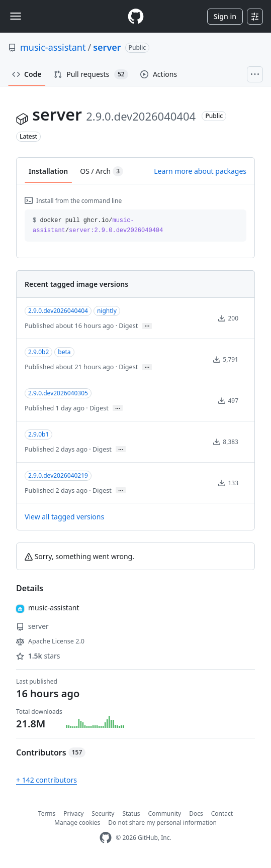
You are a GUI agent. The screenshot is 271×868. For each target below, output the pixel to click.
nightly (107, 311)
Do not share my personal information (162, 823)
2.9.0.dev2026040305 (58, 393)
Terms (47, 813)
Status (131, 813)
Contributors (51, 752)
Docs (196, 813)
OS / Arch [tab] (102, 171)
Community (165, 813)
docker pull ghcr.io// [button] (98, 226)
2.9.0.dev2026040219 (58, 475)
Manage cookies (77, 823)
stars (38, 656)
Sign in (225, 16)
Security (103, 813)
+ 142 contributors (47, 780)
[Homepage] (136, 16)
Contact (222, 813)
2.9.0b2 (38, 352)
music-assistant (53, 47)
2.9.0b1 (38, 434)
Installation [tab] (48, 171)
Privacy (73, 813)
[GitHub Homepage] (106, 838)
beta (64, 352)
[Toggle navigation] (16, 16)
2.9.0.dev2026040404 (58, 311)
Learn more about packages (200, 171)
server (107, 47)
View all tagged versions (64, 517)
